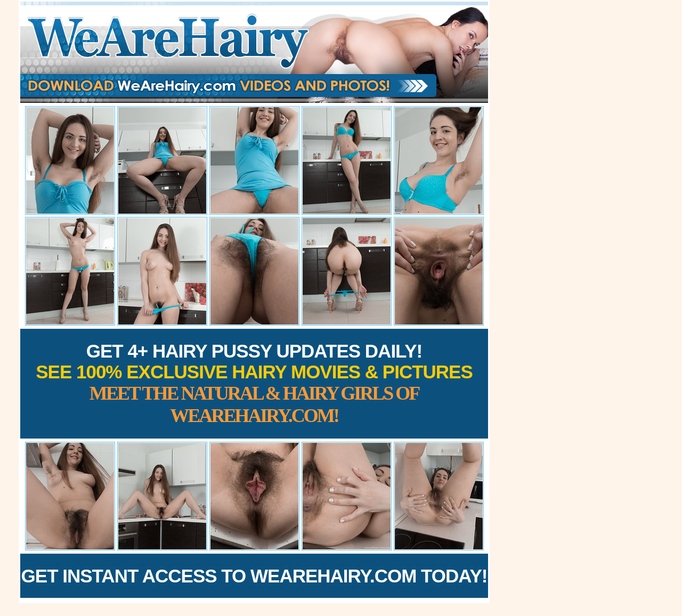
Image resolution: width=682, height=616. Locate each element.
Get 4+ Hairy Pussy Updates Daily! (254, 383)
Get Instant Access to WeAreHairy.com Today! (254, 576)
